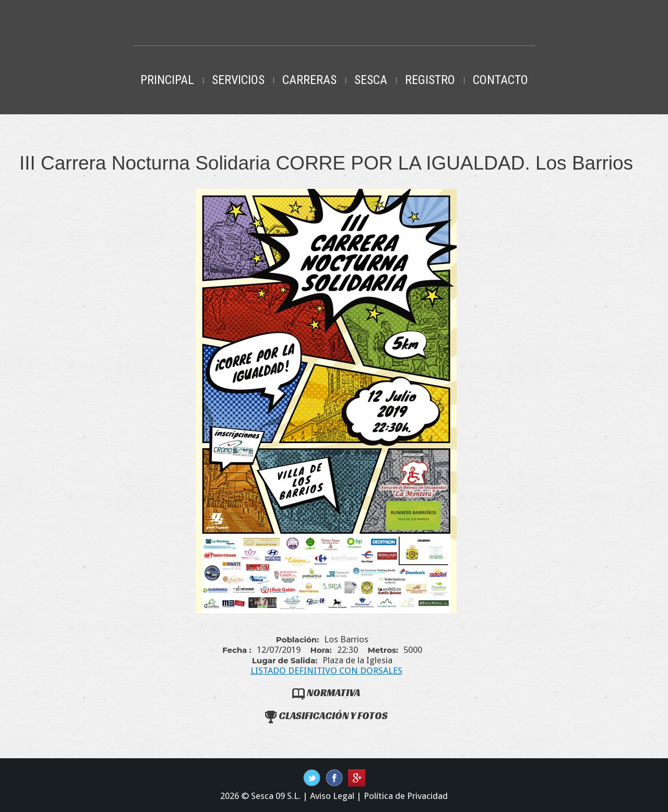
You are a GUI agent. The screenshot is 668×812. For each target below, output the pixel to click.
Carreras (309, 80)
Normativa (326, 692)
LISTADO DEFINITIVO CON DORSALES (326, 671)
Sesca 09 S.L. (276, 796)
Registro (430, 80)
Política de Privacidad (406, 796)
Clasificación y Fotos (326, 715)
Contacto (500, 80)
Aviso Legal (332, 796)
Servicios (238, 80)
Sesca (371, 80)
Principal (167, 80)
